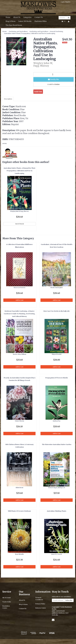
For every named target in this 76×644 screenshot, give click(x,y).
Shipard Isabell (57, 354)
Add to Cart (19, 300)
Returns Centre (41, 608)
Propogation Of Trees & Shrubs (57, 378)
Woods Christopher (57, 288)
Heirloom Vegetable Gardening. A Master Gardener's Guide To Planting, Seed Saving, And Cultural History (19, 314)
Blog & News (11, 21)
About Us (17, 17)
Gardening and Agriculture (18, 31)
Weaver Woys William (19, 354)
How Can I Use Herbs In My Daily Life (57, 311)
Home (8, 17)
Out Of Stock (19, 224)
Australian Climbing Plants (57, 511)
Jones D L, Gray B (57, 554)
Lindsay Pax (57, 421)
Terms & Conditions (39, 599)
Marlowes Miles (41, 21)
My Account (6, 598)
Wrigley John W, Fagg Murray (19, 211)
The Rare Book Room (14, 25)
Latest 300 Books (25, 21)
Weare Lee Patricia (19, 288)
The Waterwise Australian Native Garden (57, 444)
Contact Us (39, 17)
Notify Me (53, 79)
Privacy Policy (40, 604)
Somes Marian (19, 421)
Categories (27, 17)
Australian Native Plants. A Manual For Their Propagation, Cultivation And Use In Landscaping (19, 171)
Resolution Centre (6, 607)
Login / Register (66, 2)
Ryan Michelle (19, 554)
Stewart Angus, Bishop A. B (57, 488)
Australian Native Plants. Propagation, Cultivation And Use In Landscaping (30, 33)
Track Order (7, 602)
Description (8, 99)
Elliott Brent (19, 488)
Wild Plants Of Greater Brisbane (19, 511)
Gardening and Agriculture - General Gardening (46, 31)
